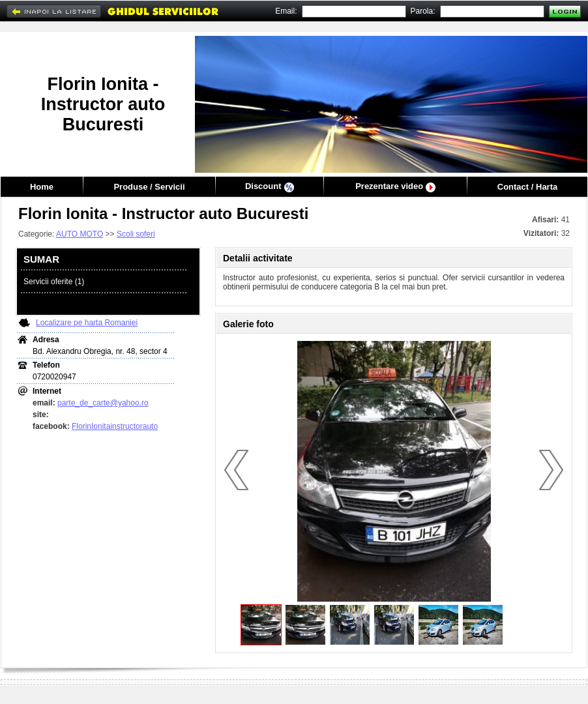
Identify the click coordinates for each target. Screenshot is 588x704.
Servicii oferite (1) (54, 282)
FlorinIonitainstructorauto (115, 426)
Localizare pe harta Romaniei (87, 323)
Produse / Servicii (149, 187)
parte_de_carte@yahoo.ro (103, 403)
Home (42, 187)
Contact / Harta (527, 187)
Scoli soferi (136, 234)
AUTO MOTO (80, 234)
